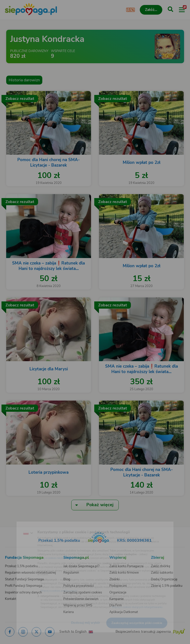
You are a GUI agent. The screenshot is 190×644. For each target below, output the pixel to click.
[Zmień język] (14, 524)
